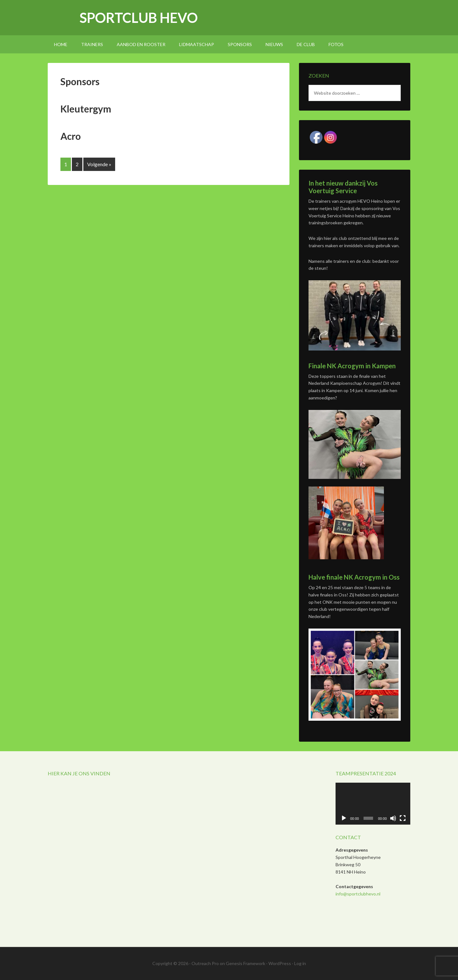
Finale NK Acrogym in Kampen (352, 366)
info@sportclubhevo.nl (358, 894)
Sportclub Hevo (139, 18)
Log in (300, 963)
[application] (373, 804)
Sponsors (80, 81)
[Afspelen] (344, 818)
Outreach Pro (205, 963)
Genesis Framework (246, 963)
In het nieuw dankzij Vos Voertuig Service (343, 187)
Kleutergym (86, 109)
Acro (71, 136)
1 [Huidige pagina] (66, 164)
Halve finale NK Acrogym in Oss (354, 577)
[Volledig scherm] (403, 818)
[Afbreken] (393, 818)
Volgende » (99, 164)
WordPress (280, 963)
